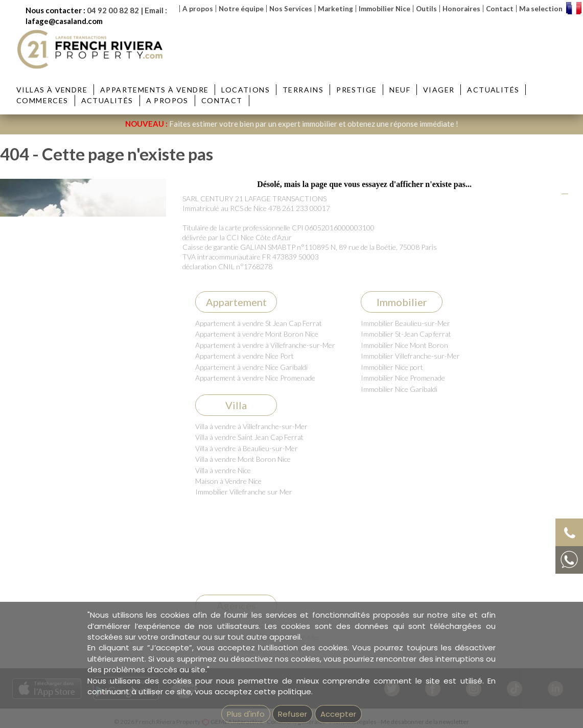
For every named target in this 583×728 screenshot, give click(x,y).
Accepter (338, 714)
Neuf (400, 90)
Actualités (493, 90)
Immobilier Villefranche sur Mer (244, 492)
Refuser (293, 714)
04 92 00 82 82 (113, 10)
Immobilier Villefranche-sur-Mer (410, 356)
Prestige (356, 90)
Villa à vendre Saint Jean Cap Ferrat (249, 437)
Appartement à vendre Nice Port (244, 356)
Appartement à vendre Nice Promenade (255, 378)
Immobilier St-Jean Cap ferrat (406, 334)
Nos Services (291, 9)
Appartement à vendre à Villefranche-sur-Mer (265, 345)
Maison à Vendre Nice (228, 481)
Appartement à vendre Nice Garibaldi (251, 367)
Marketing (335, 9)
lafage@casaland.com (64, 21)
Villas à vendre (52, 90)
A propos (198, 9)
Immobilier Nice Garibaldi (399, 389)
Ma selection (541, 9)
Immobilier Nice (384, 9)
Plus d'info (246, 714)
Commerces (42, 100)
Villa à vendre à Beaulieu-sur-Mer (247, 448)
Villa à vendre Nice (223, 470)
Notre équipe (241, 9)
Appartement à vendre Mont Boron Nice (257, 334)
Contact (500, 9)
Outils (426, 9)
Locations (246, 90)
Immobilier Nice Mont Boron (404, 345)
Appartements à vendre (154, 90)
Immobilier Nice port (392, 367)
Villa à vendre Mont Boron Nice (243, 459)
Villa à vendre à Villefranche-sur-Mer (251, 426)
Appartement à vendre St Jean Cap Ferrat (259, 323)
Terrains (303, 90)
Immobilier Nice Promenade (403, 378)
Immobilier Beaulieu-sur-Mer (405, 323)
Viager (439, 90)
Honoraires (461, 9)
